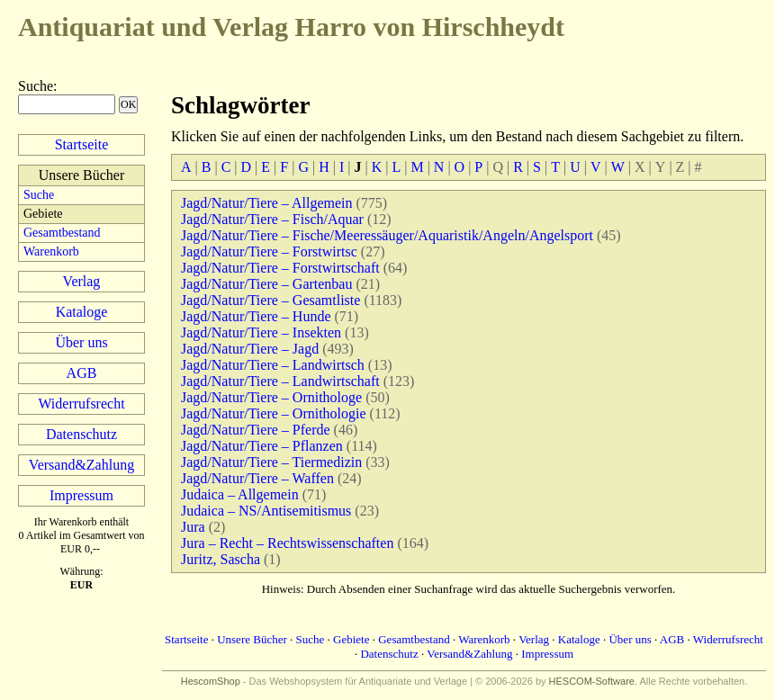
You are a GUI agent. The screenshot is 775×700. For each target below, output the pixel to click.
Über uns (81, 342)
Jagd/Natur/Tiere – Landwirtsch (273, 365)
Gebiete (351, 639)
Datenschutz (81, 434)
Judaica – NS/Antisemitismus (266, 511)
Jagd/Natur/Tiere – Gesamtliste (270, 300)
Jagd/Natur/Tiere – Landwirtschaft (280, 381)
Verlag (82, 281)
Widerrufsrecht (81, 404)
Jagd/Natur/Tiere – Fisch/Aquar (272, 219)
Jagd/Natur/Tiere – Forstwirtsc (269, 251)
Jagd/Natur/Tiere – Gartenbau (266, 284)
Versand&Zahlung (81, 465)
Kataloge (82, 312)
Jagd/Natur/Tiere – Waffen (257, 478)
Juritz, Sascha (221, 559)
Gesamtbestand (62, 233)
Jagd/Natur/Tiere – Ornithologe (271, 397)
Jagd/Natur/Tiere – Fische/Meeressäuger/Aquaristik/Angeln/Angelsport (387, 235)
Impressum (81, 495)
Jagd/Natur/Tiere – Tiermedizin (271, 462)
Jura (193, 527)
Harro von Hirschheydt (291, 27)
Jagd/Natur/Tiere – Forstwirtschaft (280, 268)
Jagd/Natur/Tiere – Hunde (256, 316)
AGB (82, 373)
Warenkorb (51, 251)
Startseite (82, 144)
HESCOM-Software (592, 681)
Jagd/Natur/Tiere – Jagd (250, 349)
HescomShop (211, 681)
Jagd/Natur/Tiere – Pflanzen (262, 446)
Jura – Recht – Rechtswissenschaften (287, 543)
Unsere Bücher (252, 639)
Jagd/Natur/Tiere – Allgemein (267, 203)
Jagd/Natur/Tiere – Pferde (256, 430)
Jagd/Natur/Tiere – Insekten (261, 332)
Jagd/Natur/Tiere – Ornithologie (274, 413)
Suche (36, 86)
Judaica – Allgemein (240, 494)
